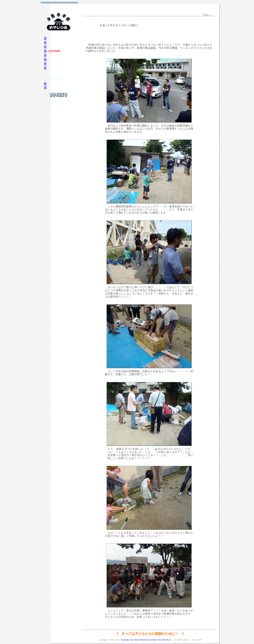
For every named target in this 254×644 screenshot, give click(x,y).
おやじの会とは (55, 47)
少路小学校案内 (55, 60)
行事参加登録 (54, 84)
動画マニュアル (55, 88)
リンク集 (52, 64)
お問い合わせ (54, 68)
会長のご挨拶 (54, 43)
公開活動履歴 (54, 51)
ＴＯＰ (51, 38)
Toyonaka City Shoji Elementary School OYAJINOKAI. (146, 640)
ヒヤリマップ (54, 55)
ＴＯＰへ (206, 15)
